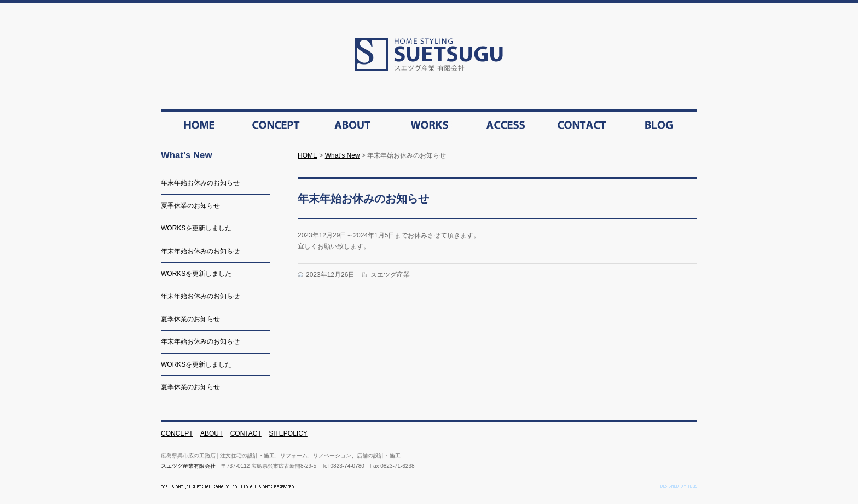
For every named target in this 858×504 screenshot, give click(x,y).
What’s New (343, 155)
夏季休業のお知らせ (190, 206)
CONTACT (246, 433)
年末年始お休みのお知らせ (200, 183)
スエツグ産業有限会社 (188, 466)
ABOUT (211, 433)
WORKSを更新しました (196, 228)
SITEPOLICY (288, 433)
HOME (308, 155)
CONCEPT (177, 433)
